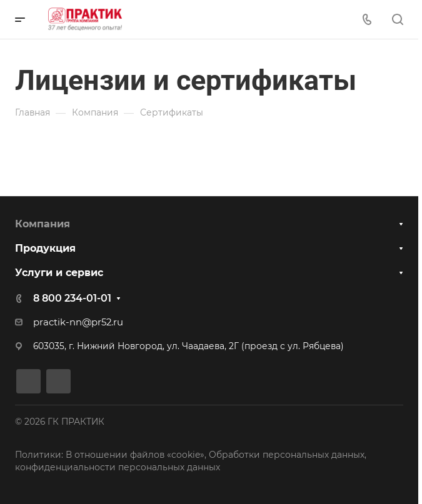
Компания (43, 224)
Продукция (45, 248)
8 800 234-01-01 (72, 298)
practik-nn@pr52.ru (78, 322)
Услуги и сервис (59, 273)
